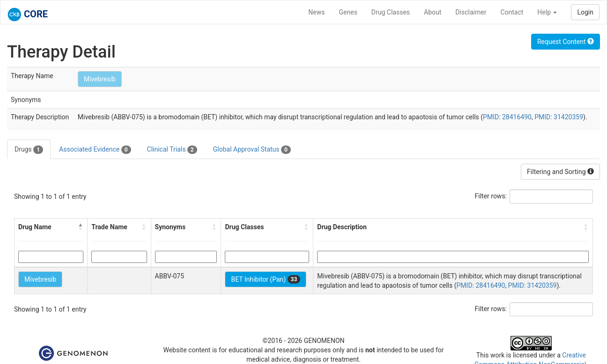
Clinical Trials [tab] (172, 150)
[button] (81, 227)
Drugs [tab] (29, 150)
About (433, 12)
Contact (512, 12)
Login (585, 12)
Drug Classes (391, 12)
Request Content (566, 42)
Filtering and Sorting (560, 172)
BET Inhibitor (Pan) (266, 279)
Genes (348, 12)
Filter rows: (491, 196)
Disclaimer (471, 12)
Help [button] (547, 12)
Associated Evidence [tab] (95, 150)
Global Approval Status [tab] (252, 150)
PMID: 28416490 (507, 117)
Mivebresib (100, 79)
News (316, 12)
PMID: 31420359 (559, 117)
